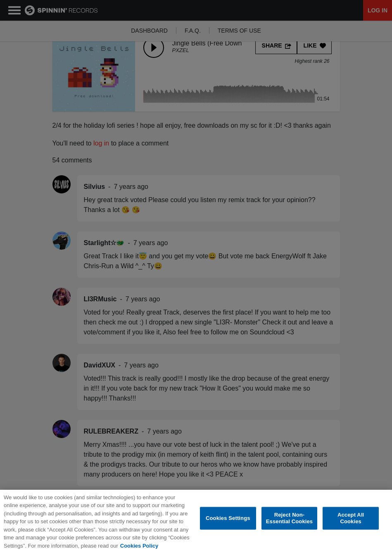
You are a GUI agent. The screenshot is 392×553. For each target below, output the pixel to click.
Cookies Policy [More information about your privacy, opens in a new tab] (139, 548)
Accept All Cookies (351, 520)
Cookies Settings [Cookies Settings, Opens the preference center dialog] (228, 520)
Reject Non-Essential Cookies (289, 520)
